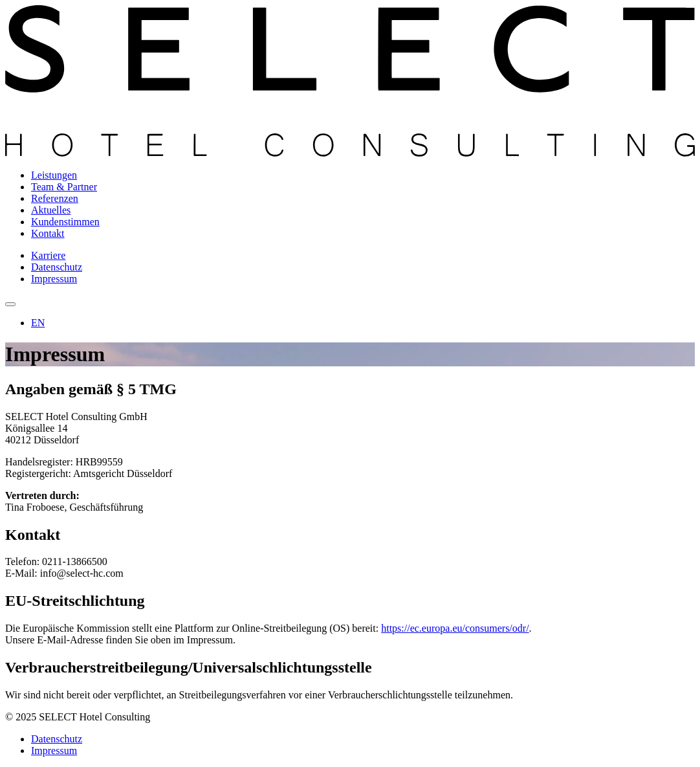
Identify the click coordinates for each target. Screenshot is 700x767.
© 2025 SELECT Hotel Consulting (78, 717)
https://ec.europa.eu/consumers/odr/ (455, 628)
